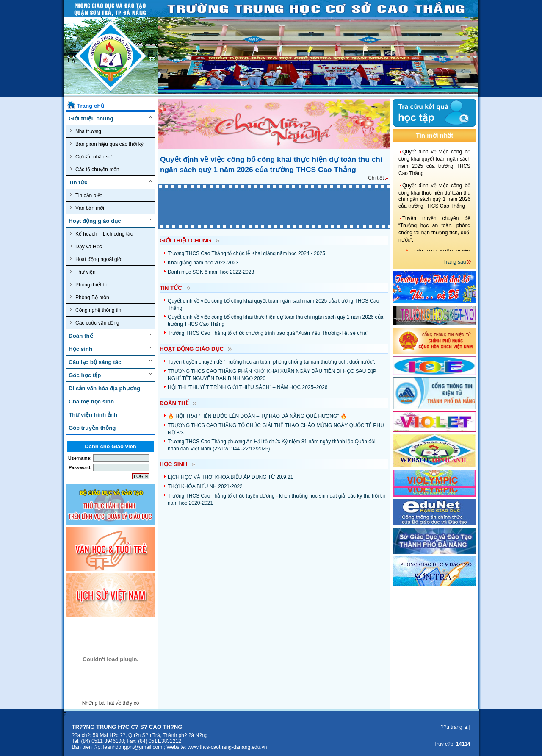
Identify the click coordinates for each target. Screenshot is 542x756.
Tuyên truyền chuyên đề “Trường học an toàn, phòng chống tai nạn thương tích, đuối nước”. (271, 362)
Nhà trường (86, 131)
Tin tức (78, 182)
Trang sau (455, 262)
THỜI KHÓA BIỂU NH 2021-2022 (205, 486)
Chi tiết (378, 178)
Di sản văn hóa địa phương (104, 388)
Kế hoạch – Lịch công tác (102, 234)
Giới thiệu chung (91, 118)
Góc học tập (85, 375)
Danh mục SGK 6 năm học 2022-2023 (211, 272)
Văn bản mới (87, 208)
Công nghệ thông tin (96, 310)
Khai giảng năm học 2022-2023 (203, 263)
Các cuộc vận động (95, 323)
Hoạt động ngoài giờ (96, 259)
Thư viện (83, 272)
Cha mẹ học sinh (91, 402)
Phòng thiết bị (88, 285)
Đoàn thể (81, 336)
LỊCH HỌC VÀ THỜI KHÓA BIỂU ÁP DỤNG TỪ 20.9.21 (230, 477)
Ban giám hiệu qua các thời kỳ (107, 144)
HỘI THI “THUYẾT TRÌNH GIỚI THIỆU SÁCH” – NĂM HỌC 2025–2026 (248, 387)
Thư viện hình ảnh (93, 415)
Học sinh (80, 349)
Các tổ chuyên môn (95, 169)
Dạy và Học (86, 246)
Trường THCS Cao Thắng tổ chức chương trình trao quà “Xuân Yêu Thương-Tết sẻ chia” (268, 333)
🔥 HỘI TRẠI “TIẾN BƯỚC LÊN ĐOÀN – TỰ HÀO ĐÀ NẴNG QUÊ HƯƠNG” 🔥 (257, 416)
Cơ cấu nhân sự (91, 157)
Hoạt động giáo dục (95, 221)
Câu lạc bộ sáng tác (95, 362)
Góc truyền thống (92, 428)
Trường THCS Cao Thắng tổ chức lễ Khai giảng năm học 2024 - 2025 (246, 253)
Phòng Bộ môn (90, 297)
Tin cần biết (86, 195)
